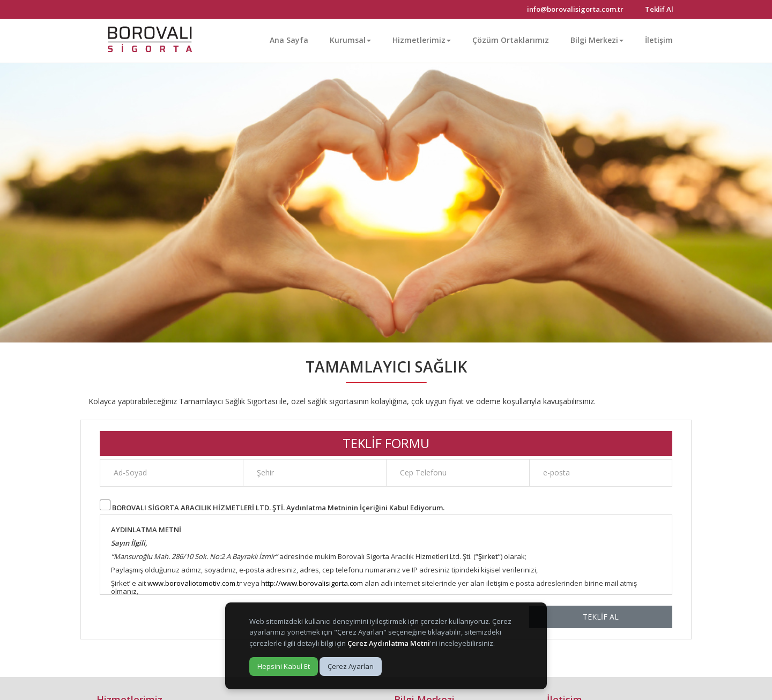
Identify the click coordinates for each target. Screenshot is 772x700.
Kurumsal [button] (350, 40)
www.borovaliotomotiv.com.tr (195, 583)
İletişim (659, 40)
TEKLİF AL (601, 617)
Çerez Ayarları (351, 666)
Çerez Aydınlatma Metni (389, 643)
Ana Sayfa (289, 40)
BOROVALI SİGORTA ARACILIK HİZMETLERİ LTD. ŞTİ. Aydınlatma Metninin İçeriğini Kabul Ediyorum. (278, 508)
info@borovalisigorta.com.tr (575, 9)
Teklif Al (659, 9)
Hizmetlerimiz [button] (422, 40)
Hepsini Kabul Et (284, 666)
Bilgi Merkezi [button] (597, 40)
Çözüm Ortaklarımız (511, 40)
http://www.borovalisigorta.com (312, 583)
